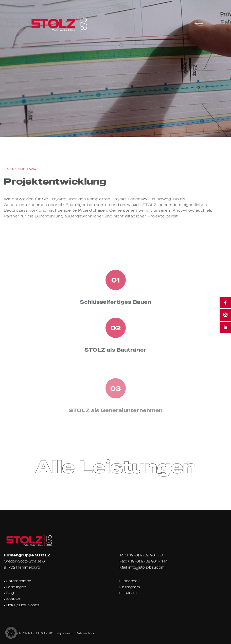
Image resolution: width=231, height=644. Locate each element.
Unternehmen (17, 581)
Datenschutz (85, 633)
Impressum (65, 633)
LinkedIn (128, 593)
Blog (9, 593)
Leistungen (15, 587)
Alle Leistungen (115, 466)
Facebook (130, 581)
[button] (11, 633)
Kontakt (12, 599)
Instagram (130, 587)
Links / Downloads (22, 605)
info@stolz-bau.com (146, 567)
